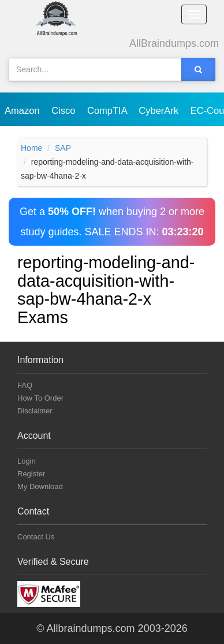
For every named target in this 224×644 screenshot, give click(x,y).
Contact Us (36, 537)
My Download (40, 486)
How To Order (40, 398)
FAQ (25, 385)
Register (31, 474)
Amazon (23, 110)
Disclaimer (35, 411)
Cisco (65, 110)
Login (27, 461)
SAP (63, 148)
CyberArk (160, 110)
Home (31, 148)
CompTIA (108, 110)
